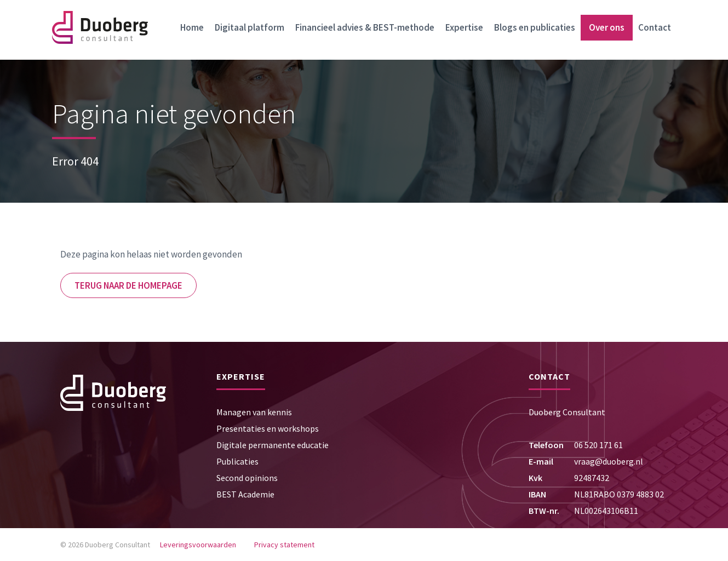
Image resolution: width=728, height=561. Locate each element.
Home (192, 27)
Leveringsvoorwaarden (198, 545)
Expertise (464, 27)
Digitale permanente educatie (273, 445)
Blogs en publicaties (535, 27)
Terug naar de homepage (128, 285)
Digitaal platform (250, 27)
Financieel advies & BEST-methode (365, 27)
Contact (655, 27)
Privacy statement (284, 545)
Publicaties (237, 461)
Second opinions (247, 478)
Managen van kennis (254, 412)
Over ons (607, 27)
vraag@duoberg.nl (609, 461)
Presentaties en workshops (268, 428)
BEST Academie (245, 494)
